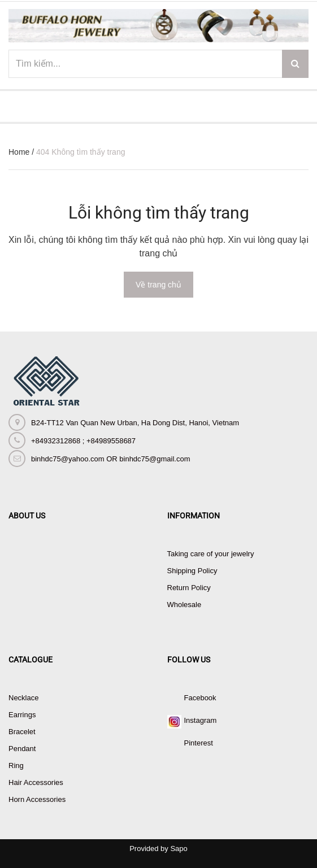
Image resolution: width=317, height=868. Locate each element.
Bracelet (22, 732)
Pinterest (199, 743)
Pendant (22, 749)
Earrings (22, 715)
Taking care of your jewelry (211, 554)
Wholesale (184, 605)
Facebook (200, 698)
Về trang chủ (158, 285)
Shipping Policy (192, 571)
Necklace (23, 698)
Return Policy (189, 588)
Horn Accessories (37, 799)
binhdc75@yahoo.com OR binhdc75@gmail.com (110, 459)
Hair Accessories (36, 782)
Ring (16, 766)
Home (19, 152)
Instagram (201, 720)
